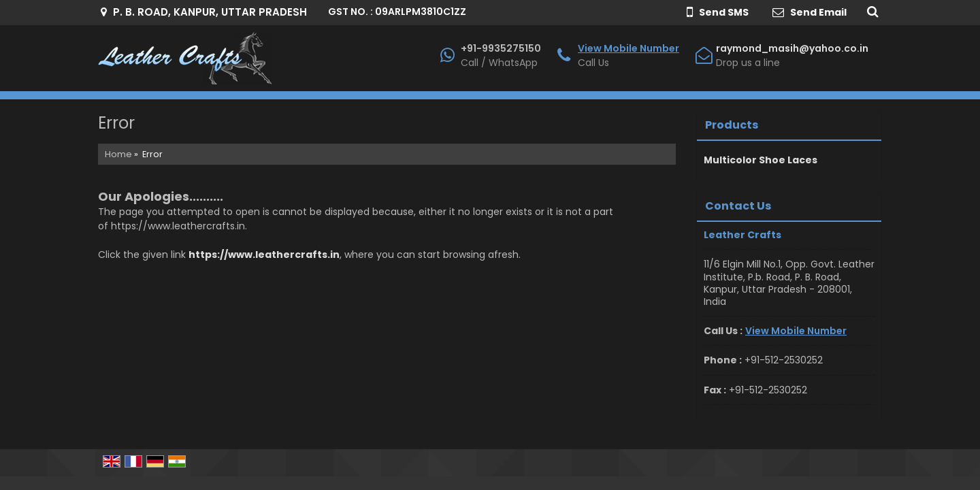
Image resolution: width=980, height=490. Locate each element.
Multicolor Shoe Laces (761, 160)
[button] (628, 48)
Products (732, 125)
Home (118, 154)
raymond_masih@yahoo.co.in (792, 48)
